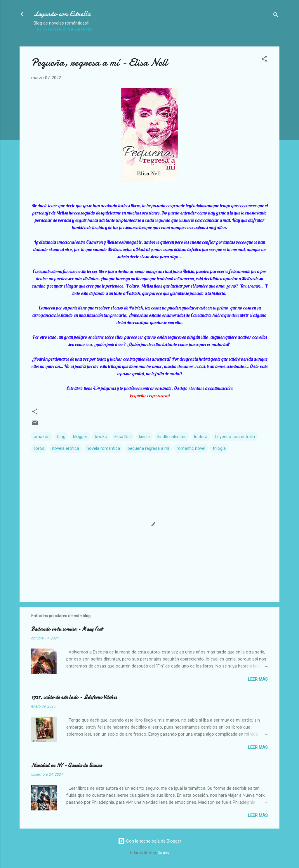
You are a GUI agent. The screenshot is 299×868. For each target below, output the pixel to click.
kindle (144, 437)
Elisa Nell (123, 437)
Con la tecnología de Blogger (150, 841)
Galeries (164, 853)
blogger (80, 437)
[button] (264, 60)
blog (61, 437)
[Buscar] (276, 16)
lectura (201, 437)
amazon (42, 437)
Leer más (258, 679)
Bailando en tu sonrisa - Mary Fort (67, 629)
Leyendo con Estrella (62, 14)
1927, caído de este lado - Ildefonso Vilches (74, 697)
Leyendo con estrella (235, 437)
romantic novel (191, 448)
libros (39, 448)
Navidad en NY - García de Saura (67, 765)
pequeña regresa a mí (148, 448)
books (101, 437)
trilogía (219, 448)
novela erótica (66, 448)
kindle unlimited (172, 437)
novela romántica (103, 448)
